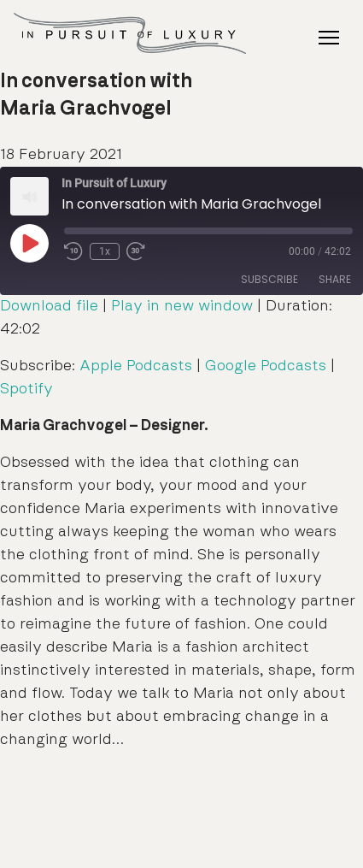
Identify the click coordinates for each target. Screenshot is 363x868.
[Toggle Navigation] (329, 38)
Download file (49, 306)
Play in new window (182, 306)
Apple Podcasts (136, 366)
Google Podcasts (266, 366)
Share (335, 279)
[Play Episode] (29, 243)
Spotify (26, 389)
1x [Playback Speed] (105, 251)
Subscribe (269, 279)
